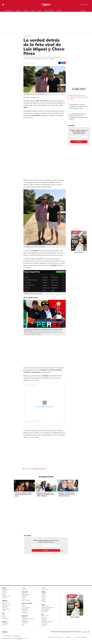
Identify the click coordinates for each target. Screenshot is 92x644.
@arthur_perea (35, 98)
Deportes (24, 596)
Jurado (4, 610)
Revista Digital (84, 5)
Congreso (44, 596)
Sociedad (44, 602)
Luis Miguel (35, 469)
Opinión (24, 588)
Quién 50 (83, 10)
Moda (33, 10)
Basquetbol (25, 609)
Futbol (24, 605)
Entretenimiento (26, 595)
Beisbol (24, 606)
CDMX (43, 598)
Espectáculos (9, 10)
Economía (24, 620)
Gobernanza (45, 619)
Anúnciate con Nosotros (81, 637)
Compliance (68, 637)
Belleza (39, 10)
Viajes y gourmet (49, 10)
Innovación (44, 623)
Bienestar (5, 608)
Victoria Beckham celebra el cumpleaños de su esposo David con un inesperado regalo (78, 106)
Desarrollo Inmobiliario (48, 607)
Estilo (23, 593)
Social (43, 617)
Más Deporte (25, 610)
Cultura (59, 10)
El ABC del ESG (45, 624)
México (43, 595)
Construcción (45, 606)
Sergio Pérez (43, 469)
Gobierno (44, 593)
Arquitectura (45, 610)
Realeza (18, 10)
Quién (4, 588)
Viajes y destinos (6, 605)
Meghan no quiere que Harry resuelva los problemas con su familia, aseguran (46, 494)
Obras (23, 624)
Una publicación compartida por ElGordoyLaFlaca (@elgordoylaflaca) (45, 426)
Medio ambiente (45, 616)
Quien (83, 632)
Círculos (26, 10)
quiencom (87, 632)
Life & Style (25, 592)
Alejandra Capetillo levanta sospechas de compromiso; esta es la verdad (66, 494)
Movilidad (44, 620)
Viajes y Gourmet (6, 596)
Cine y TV (24, 598)
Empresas (24, 617)
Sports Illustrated (27, 603)
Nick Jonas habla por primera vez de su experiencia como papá (24, 494)
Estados (44, 599)
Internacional (25, 621)
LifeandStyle (45, 589)
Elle (3, 613)
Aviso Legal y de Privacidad (55, 637)
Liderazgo (5, 625)
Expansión (25, 616)
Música (24, 599)
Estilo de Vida (6, 609)
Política (44, 592)
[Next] (77, 485)
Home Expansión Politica (28, 619)
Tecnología (25, 623)
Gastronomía (6, 602)
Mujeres (5, 622)
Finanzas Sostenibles (47, 621)
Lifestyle (24, 612)
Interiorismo (45, 612)
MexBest (5, 601)
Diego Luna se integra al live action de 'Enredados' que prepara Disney (79, 97)
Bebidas (4, 603)
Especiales (25, 589)
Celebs (4, 618)
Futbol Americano (26, 607)
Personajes (5, 606)
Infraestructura (46, 609)
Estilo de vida (6, 619)
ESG (23, 626)
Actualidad (5, 623)
